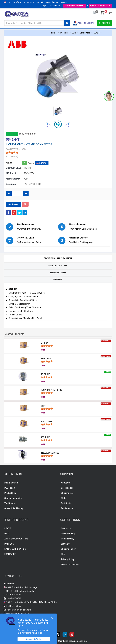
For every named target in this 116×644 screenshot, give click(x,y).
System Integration (13, 498)
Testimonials (67, 508)
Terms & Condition (70, 564)
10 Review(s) (12, 157)
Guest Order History (14, 508)
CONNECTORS (13, 149)
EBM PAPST (10, 554)
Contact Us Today (34, 639)
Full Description (58, 266)
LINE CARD (101, 6)
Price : (10, 163)
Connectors (85, 33)
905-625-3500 (31, 2)
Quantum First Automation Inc (72, 641)
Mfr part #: (11, 173)
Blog (63, 554)
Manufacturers (11, 483)
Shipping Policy (68, 549)
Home (54, 33)
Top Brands (10, 503)
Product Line (10, 493)
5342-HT (98, 33)
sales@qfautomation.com (54, 2)
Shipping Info (67, 493)
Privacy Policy (68, 559)
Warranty (65, 544)
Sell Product (67, 488)
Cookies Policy (68, 534)
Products (64, 33)
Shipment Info (58, 273)
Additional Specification (58, 258)
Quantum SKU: (13, 168)
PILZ (7, 534)
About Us (65, 483)
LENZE (8, 528)
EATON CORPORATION (15, 549)
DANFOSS (9, 544)
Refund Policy (68, 539)
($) (12, 2)
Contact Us (66, 528)
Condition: (11, 184)
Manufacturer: (13, 179)
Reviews (58, 280)
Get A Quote (13, 204)
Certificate (66, 503)
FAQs (64, 498)
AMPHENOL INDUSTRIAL (16, 539)
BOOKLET (75, 6)
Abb (74, 33)
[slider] (12, 153)
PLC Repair (10, 488)
